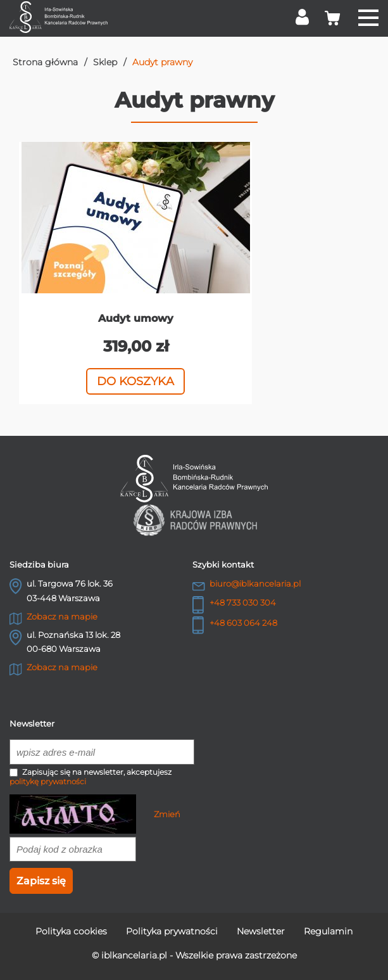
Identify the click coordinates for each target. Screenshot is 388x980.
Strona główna (45, 62)
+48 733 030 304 (243, 602)
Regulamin (328, 931)
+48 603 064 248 (243, 623)
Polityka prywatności (172, 931)
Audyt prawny (162, 62)
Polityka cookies (71, 931)
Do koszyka (135, 381)
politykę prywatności (48, 782)
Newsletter (261, 931)
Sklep (105, 62)
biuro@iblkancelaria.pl (255, 583)
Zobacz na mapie (62, 616)
